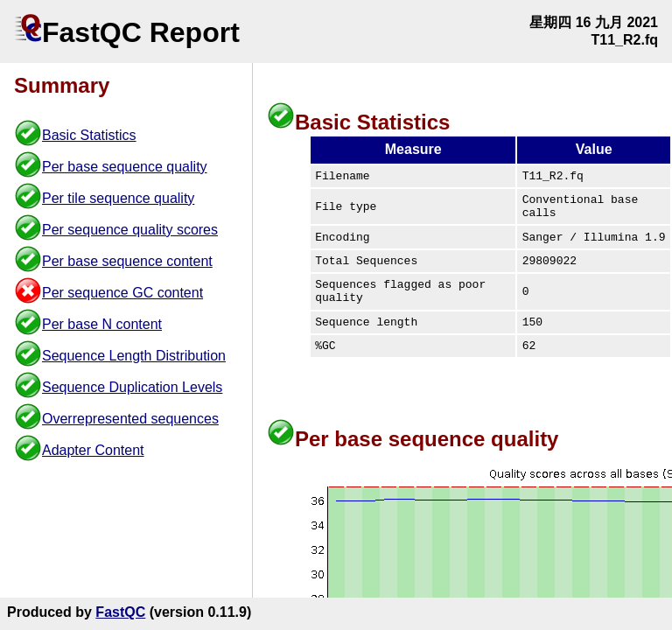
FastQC (120, 612)
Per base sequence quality (125, 167)
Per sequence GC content (122, 293)
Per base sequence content (127, 261)
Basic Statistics (89, 135)
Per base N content (102, 324)
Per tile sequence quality (118, 198)
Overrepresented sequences (130, 419)
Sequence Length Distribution (134, 356)
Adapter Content (93, 450)
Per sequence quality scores (130, 230)
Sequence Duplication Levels (132, 387)
